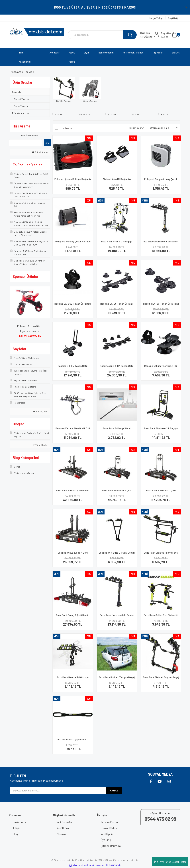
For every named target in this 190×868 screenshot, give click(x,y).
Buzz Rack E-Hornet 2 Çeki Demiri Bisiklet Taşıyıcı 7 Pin (161, 492)
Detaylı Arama (40, 152)
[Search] (102, 35)
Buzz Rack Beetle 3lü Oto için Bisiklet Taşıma (73, 679)
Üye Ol (146, 37)
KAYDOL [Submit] (114, 791)
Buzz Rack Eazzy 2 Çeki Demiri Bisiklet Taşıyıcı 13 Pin (73, 617)
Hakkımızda (19, 822)
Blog (15, 834)
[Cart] (171, 35)
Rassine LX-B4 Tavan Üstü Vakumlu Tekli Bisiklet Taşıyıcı (73, 367)
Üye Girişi (106, 840)
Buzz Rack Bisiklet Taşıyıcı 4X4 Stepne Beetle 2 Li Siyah (161, 554)
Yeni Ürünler (64, 828)
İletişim (17, 828)
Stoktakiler (66, 128)
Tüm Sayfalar (40, 411)
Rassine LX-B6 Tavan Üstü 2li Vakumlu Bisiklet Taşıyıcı (117, 305)
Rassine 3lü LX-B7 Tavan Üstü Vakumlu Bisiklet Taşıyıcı (117, 367)
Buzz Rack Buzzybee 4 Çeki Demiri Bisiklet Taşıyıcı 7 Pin (73, 554)
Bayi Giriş (173, 18)
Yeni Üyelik (107, 834)
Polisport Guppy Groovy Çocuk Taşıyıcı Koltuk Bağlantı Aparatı (161, 181)
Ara (47, 143)
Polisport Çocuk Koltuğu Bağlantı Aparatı (73, 181)
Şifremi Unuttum (111, 846)
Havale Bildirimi (110, 828)
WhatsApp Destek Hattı (170, 862)
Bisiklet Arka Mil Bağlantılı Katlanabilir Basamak (117, 181)
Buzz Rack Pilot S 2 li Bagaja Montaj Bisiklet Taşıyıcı (117, 243)
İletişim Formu (109, 822)
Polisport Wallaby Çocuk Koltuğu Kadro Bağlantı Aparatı (73, 243)
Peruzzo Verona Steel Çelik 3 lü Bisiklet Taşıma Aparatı (73, 430)
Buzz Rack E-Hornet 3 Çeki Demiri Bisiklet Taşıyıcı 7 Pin (117, 492)
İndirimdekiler (65, 822)
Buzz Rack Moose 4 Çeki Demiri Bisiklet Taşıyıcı (117, 617)
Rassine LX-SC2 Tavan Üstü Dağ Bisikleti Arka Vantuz (73, 305)
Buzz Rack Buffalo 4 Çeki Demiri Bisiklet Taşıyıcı (161, 243)
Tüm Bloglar (41, 445)
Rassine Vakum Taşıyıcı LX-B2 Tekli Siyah (161, 367)
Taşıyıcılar (30, 72)
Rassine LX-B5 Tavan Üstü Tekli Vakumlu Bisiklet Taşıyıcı (161, 305)
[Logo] (37, 32)
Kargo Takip (156, 18)
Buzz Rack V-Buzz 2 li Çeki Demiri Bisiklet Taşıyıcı (117, 554)
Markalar (62, 834)
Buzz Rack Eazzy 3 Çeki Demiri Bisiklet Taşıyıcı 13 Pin (73, 492)
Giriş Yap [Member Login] (145, 33)
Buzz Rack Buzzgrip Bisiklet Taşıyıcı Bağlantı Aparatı (73, 741)
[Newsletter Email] (58, 791)
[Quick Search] (25, 143)
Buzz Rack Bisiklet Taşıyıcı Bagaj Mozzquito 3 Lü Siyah (161, 679)
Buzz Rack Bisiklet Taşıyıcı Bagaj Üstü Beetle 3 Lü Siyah (117, 679)
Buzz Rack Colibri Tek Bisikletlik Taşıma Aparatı (161, 617)
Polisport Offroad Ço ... (30, 326)
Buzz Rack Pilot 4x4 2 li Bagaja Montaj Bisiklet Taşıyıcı (161, 430)
